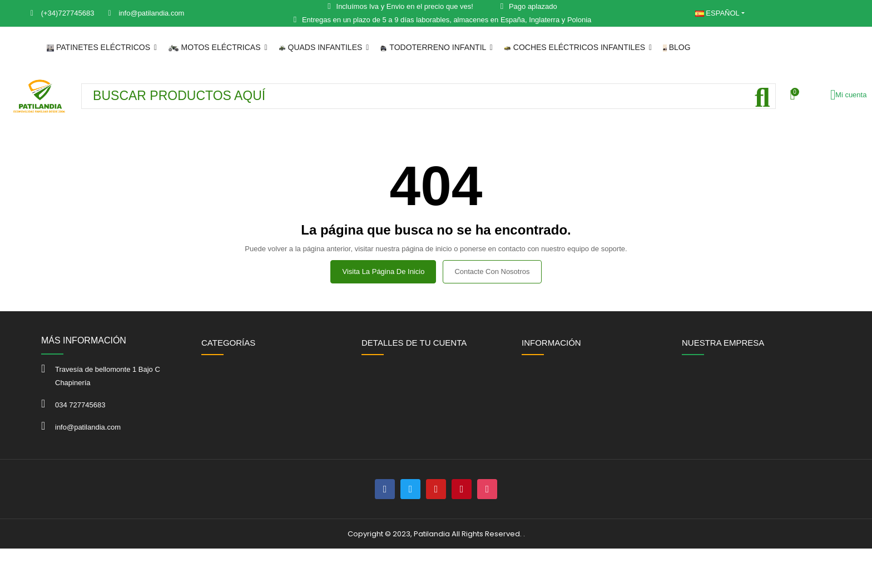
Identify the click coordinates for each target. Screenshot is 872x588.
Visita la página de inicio (383, 271)
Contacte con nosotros (492, 271)
